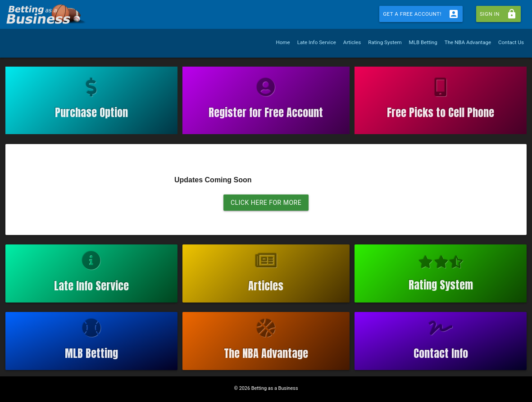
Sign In (498, 14)
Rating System (385, 42)
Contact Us (511, 42)
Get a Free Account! (421, 14)
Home (283, 42)
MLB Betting (423, 42)
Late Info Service (317, 42)
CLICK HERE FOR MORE (266, 203)
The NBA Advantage (468, 42)
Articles (352, 42)
